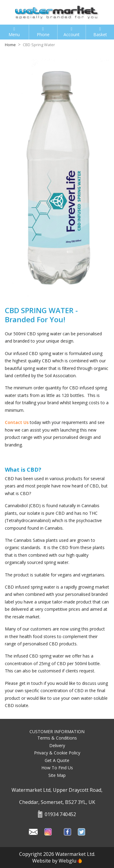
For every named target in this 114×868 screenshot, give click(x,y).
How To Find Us (57, 768)
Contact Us (17, 422)
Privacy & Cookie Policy (57, 753)
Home (10, 45)
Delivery (57, 745)
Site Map (57, 775)
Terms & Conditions (57, 738)
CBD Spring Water (39, 45)
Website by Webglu (57, 861)
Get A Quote (57, 760)
